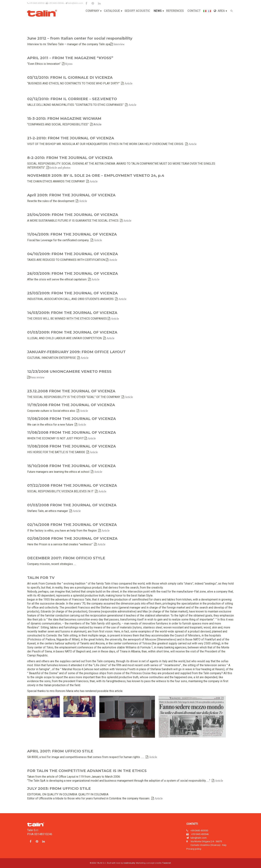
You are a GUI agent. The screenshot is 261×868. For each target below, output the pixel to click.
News (158, 11)
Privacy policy (194, 849)
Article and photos (60, 168)
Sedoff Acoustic (137, 11)
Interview (119, 44)
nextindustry (129, 863)
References (175, 11)
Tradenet (166, 863)
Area (219, 11)
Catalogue (112, 11)
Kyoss (69, 64)
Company (92, 11)
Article (128, 83)
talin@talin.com (74, 3)
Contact (194, 11)
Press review (37, 377)
